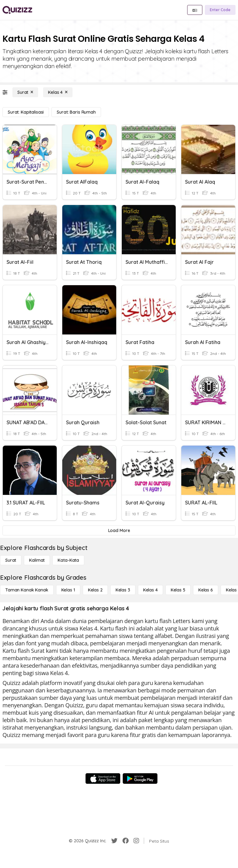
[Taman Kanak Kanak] (27, 590)
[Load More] (119, 530)
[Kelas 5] (178, 590)
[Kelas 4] (58, 92)
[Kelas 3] (123, 590)
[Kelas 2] (95, 590)
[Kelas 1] (68, 590)
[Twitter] (114, 841)
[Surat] (25, 92)
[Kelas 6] (206, 590)
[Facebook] (126, 841)
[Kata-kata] (68, 560)
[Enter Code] (220, 10)
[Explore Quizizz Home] (17, 10)
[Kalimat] (37, 560)
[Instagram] (136, 841)
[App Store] (103, 779)
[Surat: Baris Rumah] (76, 112)
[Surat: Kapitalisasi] (26, 112)
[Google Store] (140, 779)
